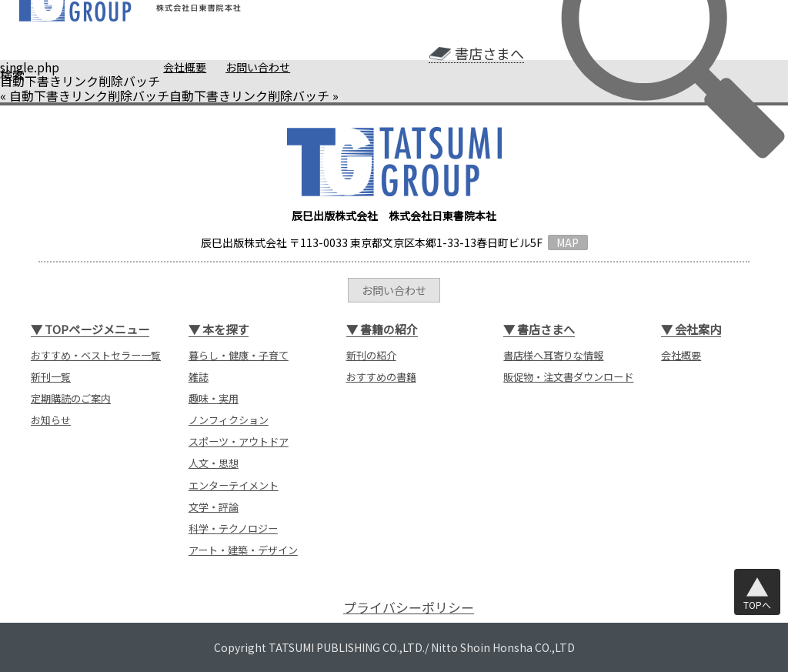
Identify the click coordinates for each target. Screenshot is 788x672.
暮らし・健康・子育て (239, 355)
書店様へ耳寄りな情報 (553, 355)
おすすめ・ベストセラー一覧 (96, 355)
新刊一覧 (51, 377)
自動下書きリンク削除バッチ (89, 95)
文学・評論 (214, 507)
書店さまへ (489, 53)
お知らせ (51, 420)
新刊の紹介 (371, 355)
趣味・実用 (214, 398)
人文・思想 (214, 463)
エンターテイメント (234, 485)
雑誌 (199, 377)
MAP (568, 242)
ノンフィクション (229, 420)
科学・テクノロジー (233, 528)
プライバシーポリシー (409, 607)
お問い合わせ (258, 67)
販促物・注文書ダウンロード (568, 377)
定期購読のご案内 (71, 398)
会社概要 (185, 67)
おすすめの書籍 (381, 377)
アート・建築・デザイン (243, 550)
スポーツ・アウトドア (239, 441)
